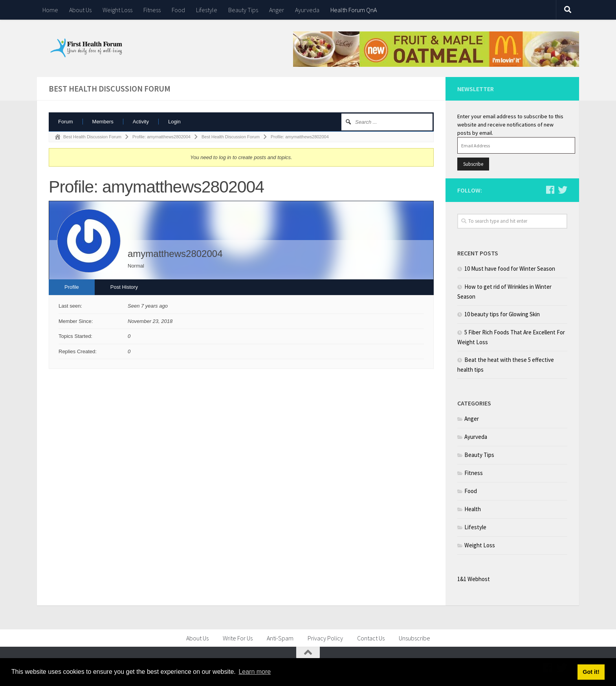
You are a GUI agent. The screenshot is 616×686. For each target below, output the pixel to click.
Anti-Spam (280, 638)
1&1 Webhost (474, 579)
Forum (66, 122)
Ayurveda (307, 10)
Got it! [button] (591, 672)
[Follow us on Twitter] (563, 190)
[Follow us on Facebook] (550, 190)
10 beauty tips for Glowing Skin (502, 314)
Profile (72, 287)
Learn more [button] (255, 672)
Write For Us (238, 638)
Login (174, 122)
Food (178, 10)
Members (103, 122)
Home (50, 10)
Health (473, 509)
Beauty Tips (243, 10)
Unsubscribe (414, 638)
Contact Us (371, 638)
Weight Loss (117, 10)
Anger (277, 10)
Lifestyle (207, 10)
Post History (124, 287)
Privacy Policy (325, 638)
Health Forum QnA (354, 10)
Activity (141, 122)
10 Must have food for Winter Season (510, 269)
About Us (80, 10)
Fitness (152, 10)
